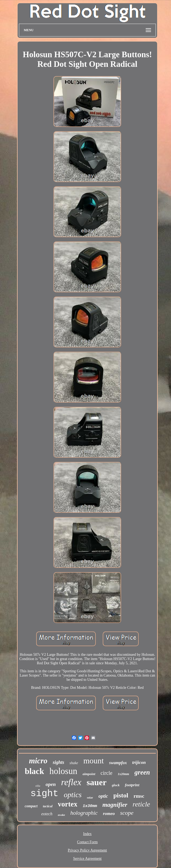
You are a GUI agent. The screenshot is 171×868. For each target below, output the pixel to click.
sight (44, 794)
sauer (97, 782)
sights (58, 762)
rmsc (139, 796)
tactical (48, 806)
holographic (84, 813)
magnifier (115, 805)
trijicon (139, 762)
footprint (132, 785)
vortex (68, 804)
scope (127, 813)
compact (31, 806)
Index (87, 834)
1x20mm (123, 774)
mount (94, 761)
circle (107, 773)
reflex (71, 782)
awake (61, 815)
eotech (47, 814)
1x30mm (90, 806)
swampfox (118, 763)
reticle (141, 804)
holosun (63, 771)
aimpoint (89, 774)
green (142, 772)
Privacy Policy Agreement (87, 850)
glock (116, 785)
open (51, 784)
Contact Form (87, 842)
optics (73, 795)
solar (90, 797)
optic (103, 796)
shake (74, 763)
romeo (109, 814)
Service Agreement (87, 859)
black (34, 771)
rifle (38, 786)
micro (38, 761)
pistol (121, 795)
